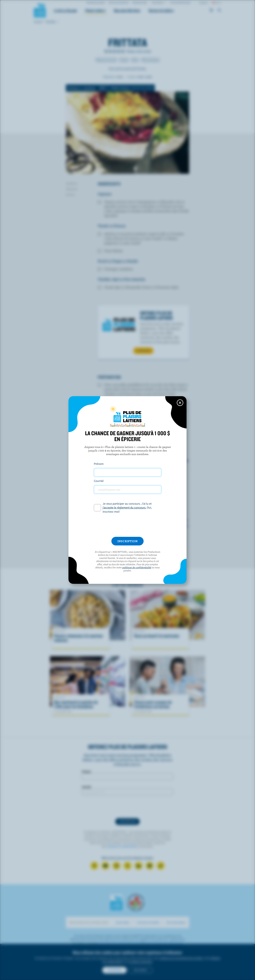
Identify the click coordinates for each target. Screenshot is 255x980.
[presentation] (127, 525)
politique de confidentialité (137, 567)
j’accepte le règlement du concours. (124, 507)
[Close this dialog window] (180, 403)
